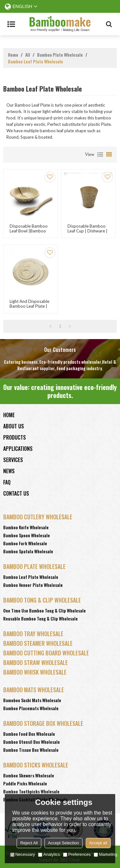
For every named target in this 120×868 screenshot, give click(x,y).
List (100, 155)
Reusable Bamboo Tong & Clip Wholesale (40, 618)
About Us (14, 426)
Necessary (23, 854)
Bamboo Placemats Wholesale (31, 708)
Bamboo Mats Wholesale (34, 690)
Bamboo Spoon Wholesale (27, 535)
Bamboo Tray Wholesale (33, 634)
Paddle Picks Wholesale (25, 783)
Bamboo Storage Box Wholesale (43, 723)
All (28, 55)
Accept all (98, 843)
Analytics (49, 854)
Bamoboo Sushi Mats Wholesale (32, 700)
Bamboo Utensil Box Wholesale (32, 742)
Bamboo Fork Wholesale (25, 543)
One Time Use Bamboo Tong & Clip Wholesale (44, 610)
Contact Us (16, 493)
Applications (18, 449)
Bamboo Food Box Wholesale (29, 734)
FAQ (7, 482)
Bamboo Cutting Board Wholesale (46, 653)
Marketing (105, 854)
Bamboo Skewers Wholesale (29, 775)
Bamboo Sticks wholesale (36, 765)
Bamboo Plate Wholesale (60, 55)
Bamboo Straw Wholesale (36, 662)
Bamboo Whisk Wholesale (35, 672)
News (9, 471)
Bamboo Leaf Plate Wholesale (31, 577)
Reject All (29, 843)
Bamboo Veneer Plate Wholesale (33, 585)
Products (15, 437)
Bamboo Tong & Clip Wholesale (42, 600)
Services (13, 460)
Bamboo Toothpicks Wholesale (31, 791)
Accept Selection (64, 843)
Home (13, 55)
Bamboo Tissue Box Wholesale (31, 750)
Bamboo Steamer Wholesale (38, 643)
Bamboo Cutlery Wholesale (38, 517)
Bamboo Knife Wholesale (26, 527)
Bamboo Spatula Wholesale (28, 551)
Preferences (77, 854)
